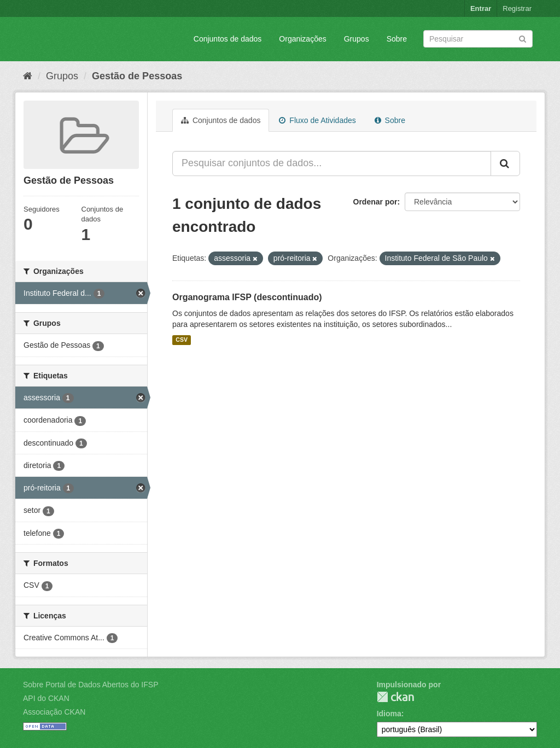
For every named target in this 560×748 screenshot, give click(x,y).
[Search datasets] (478, 39)
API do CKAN (46, 698)
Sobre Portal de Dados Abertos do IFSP (91, 685)
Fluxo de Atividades (317, 120)
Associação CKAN (54, 712)
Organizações (302, 39)
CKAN (395, 697)
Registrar (517, 8)
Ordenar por (375, 202)
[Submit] (523, 38)
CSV (182, 340)
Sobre (397, 39)
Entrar (481, 8)
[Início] (28, 76)
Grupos (357, 39)
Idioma (389, 714)
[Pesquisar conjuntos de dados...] (332, 163)
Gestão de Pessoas (137, 76)
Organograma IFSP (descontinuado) (247, 297)
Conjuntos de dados (228, 39)
